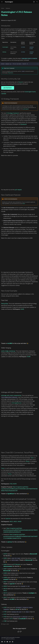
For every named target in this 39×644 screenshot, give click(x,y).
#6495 (22, 309)
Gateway (4, 52)
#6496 (5, 573)
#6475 (15, 484)
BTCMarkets (17, 564)
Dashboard (23, 124)
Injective (8, 518)
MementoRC (34, 554)
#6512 (11, 522)
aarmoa (10, 542)
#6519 (5, 593)
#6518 (5, 589)
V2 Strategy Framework (13, 113)
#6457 (5, 569)
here (24, 204)
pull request (26, 109)
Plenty (27, 461)
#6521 (15, 522)
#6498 (5, 577)
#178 (5, 612)
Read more (11, 73)
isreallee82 (22, 619)
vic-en (17, 609)
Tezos (32, 458)
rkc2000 (10, 343)
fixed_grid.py (5, 304)
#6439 (5, 554)
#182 (5, 617)
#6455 (5, 558)
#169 (5, 607)
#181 (5, 614)
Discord (20, 82)
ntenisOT (6, 579)
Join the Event (8, 88)
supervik (12, 584)
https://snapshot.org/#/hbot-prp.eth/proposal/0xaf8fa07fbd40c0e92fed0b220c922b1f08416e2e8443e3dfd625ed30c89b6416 (20, 530)
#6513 (5, 591)
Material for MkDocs (10, 639)
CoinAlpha (32, 593)
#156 (11, 484)
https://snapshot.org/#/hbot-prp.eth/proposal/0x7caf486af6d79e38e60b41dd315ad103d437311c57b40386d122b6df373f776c (20, 536)
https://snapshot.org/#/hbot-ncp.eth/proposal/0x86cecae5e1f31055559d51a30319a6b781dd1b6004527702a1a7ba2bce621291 (19, 489)
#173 (11, 619)
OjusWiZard (11, 494)
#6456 (5, 564)
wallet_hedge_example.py (8, 351)
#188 (5, 621)
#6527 (5, 597)
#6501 (5, 582)
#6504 (5, 586)
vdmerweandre (8, 566)
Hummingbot (5, 47)
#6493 (20, 522)
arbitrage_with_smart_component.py (11, 395)
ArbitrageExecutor (17, 403)
